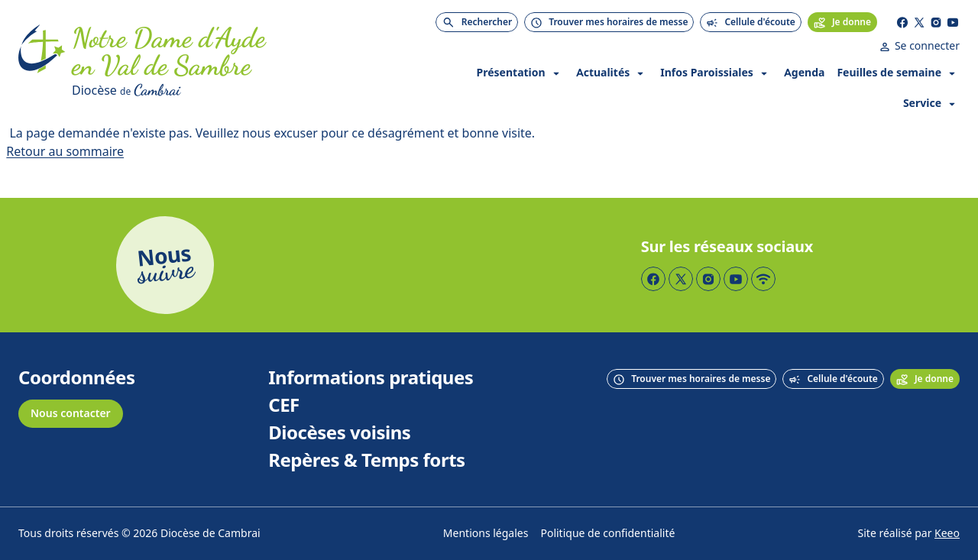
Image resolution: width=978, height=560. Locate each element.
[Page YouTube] (953, 22)
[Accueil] (42, 63)
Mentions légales (486, 534)
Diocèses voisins (339, 433)
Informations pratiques (371, 378)
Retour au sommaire (65, 152)
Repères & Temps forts (366, 461)
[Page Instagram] (936, 22)
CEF (284, 406)
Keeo (947, 534)
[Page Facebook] (902, 22)
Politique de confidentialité (607, 534)
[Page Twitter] (919, 22)
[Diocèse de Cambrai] (235, 90)
